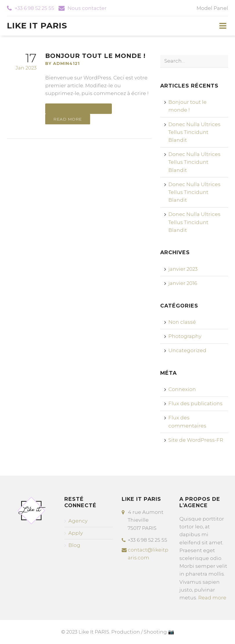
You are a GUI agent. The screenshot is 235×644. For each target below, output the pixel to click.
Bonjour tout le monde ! (95, 56)
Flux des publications (195, 403)
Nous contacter (87, 8)
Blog (74, 545)
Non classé (182, 322)
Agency (78, 521)
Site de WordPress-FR (196, 440)
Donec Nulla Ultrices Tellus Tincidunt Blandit (194, 132)
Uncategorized (187, 350)
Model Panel (212, 8)
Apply (76, 533)
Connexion (182, 389)
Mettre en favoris (75, 109)
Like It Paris (37, 26)
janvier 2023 (183, 269)
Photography (185, 336)
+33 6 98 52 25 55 (34, 8)
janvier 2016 (183, 283)
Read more (68, 119)
